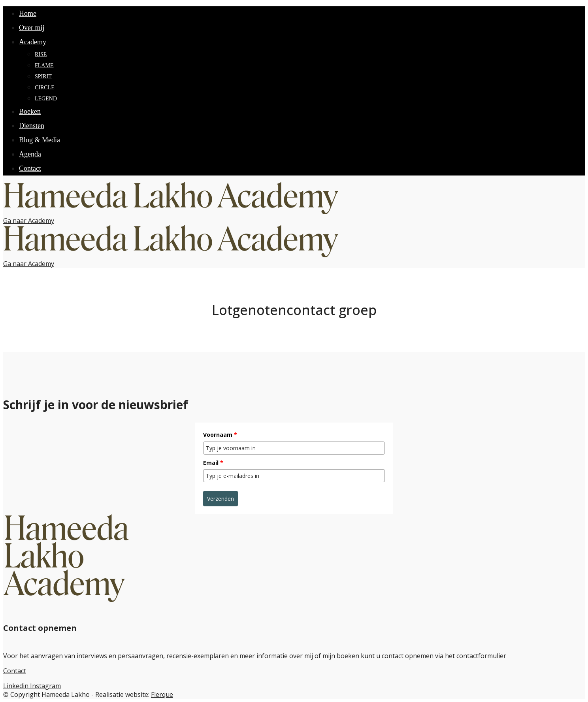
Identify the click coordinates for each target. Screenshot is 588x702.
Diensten (32, 126)
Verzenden (220, 499)
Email (213, 463)
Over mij (32, 28)
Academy (33, 42)
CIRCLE (45, 88)
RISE (41, 54)
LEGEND (46, 99)
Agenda (30, 154)
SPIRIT (43, 76)
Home (28, 13)
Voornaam (220, 435)
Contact (30, 168)
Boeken (30, 111)
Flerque (162, 694)
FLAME (44, 65)
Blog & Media (40, 140)
